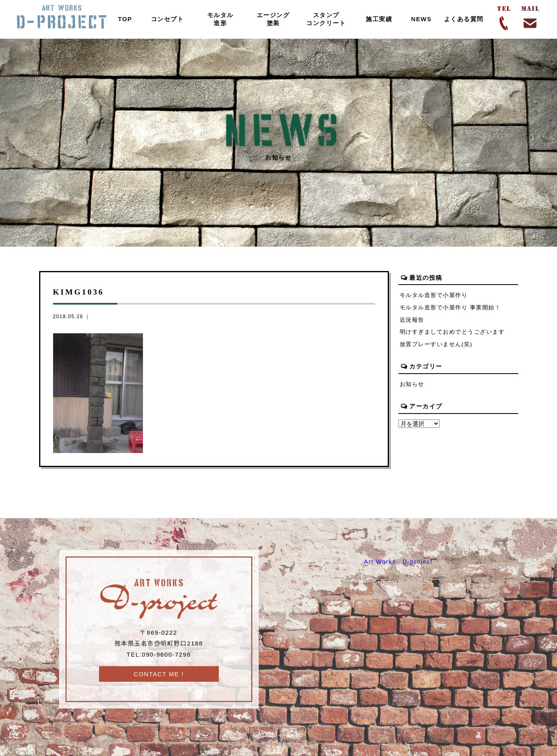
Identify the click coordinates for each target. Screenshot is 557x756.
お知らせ (412, 384)
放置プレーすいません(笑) (436, 344)
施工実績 (379, 19)
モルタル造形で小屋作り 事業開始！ (450, 308)
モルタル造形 (220, 19)
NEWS (421, 19)
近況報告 (412, 320)
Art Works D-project (398, 561)
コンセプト (167, 19)
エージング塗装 (273, 19)
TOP (125, 19)
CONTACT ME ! (159, 674)
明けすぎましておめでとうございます (452, 332)
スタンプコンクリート (326, 19)
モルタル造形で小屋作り (434, 295)
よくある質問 (464, 19)
